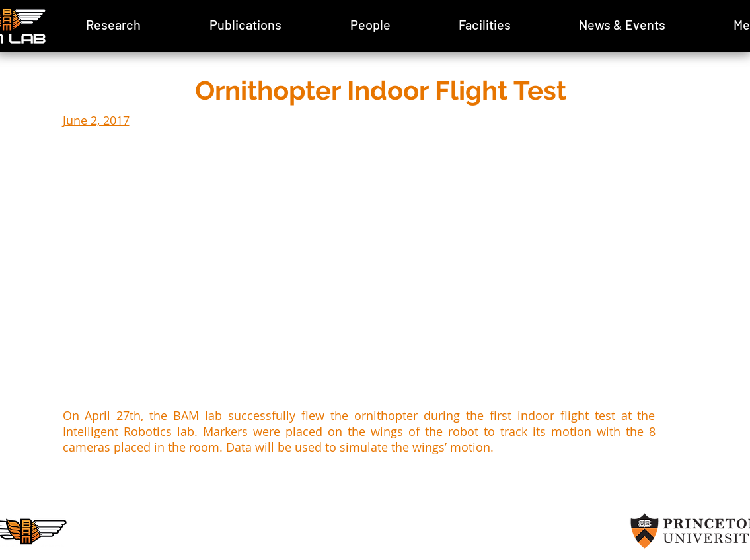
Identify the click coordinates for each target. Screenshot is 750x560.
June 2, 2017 (96, 120)
